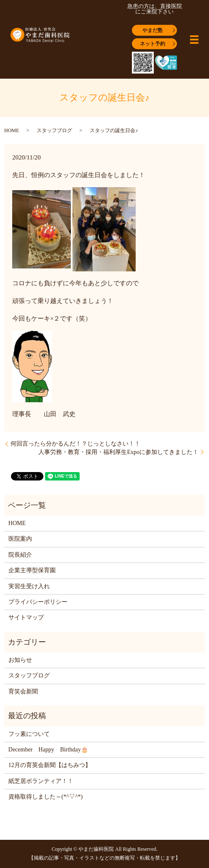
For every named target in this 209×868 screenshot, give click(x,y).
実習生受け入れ (29, 586)
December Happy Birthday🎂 (48, 750)
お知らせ (20, 660)
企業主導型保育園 (32, 570)
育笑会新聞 (23, 691)
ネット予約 (153, 43)
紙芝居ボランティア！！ (41, 781)
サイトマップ (26, 617)
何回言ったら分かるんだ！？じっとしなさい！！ (75, 444)
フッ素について (29, 734)
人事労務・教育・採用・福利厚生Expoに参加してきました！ (118, 452)
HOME (12, 130)
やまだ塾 (153, 30)
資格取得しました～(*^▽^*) (46, 797)
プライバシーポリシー (38, 602)
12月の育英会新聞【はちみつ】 (50, 765)
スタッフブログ (54, 130)
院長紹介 (20, 555)
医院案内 (20, 539)
